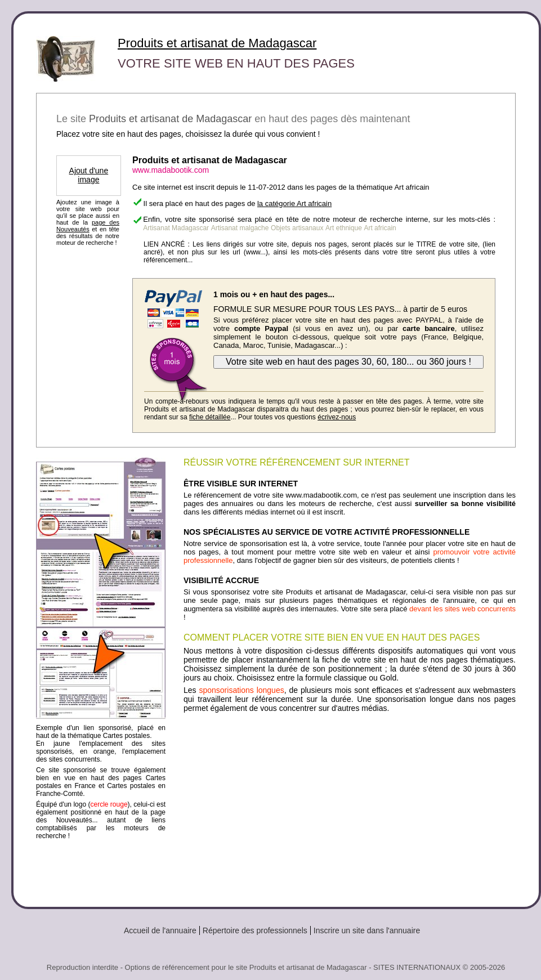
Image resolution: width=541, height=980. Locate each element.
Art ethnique (344, 228)
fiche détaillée (210, 417)
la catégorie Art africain (294, 203)
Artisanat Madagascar (176, 228)
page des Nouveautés (88, 226)
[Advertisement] (350, 806)
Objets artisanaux (297, 228)
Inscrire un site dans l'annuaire (367, 930)
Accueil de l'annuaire (160, 930)
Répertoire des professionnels (255, 930)
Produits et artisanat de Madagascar (217, 43)
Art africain (380, 228)
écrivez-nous (337, 417)
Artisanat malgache (240, 228)
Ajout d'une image (89, 175)
